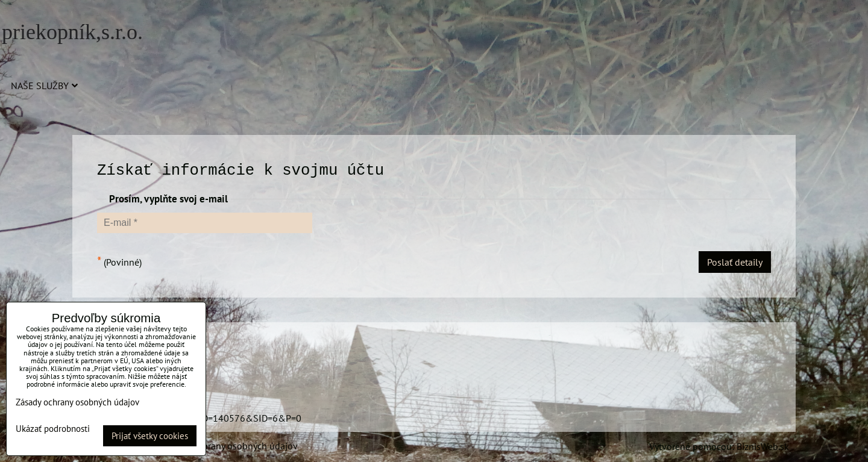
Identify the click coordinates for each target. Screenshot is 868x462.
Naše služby (44, 86)
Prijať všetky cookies (150, 436)
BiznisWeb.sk (763, 446)
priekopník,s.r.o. (72, 32)
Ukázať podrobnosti (53, 429)
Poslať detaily (735, 262)
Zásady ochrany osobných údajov (230, 446)
